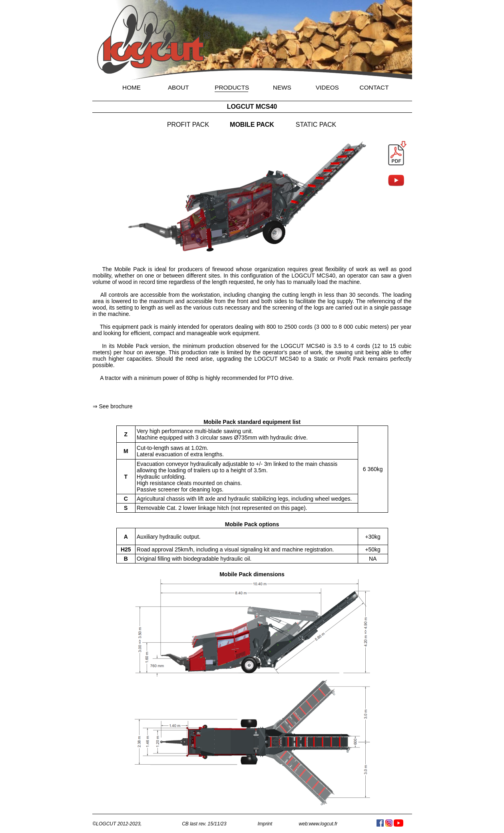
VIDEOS (327, 87)
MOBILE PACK (252, 125)
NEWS (282, 87)
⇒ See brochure (113, 406)
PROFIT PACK (188, 125)
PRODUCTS (232, 87)
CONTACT (374, 87)
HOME (131, 87)
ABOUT (178, 87)
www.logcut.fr (323, 824)
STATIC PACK (316, 125)
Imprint (265, 824)
